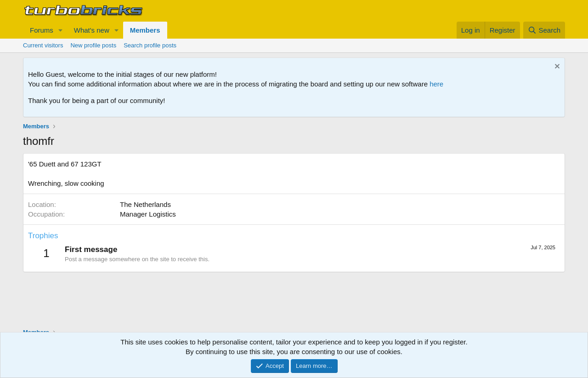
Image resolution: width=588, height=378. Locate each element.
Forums (42, 30)
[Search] (544, 30)
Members (145, 30)
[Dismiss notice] (556, 67)
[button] (61, 30)
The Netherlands (145, 204)
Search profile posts (150, 45)
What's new (92, 30)
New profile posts (93, 45)
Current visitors (43, 45)
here (436, 84)
